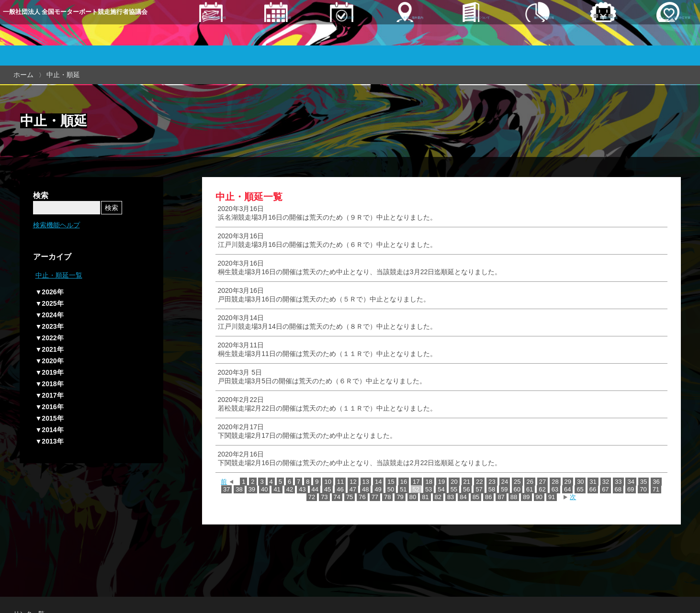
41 (277, 489)
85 (476, 497)
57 (479, 489)
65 (580, 489)
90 (539, 497)
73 (324, 497)
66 (593, 489)
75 (350, 497)
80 (413, 497)
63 (555, 489)
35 (644, 482)
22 (479, 482)
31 (593, 482)
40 (264, 489)
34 (631, 482)
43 (302, 489)
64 (567, 489)
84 (463, 497)
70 (643, 489)
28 (555, 482)
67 (605, 489)
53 (429, 489)
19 (441, 482)
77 (375, 497)
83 (451, 497)
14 (378, 482)
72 (312, 497)
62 (542, 489)
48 (365, 489)
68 (618, 489)
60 (517, 489)
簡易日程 (333, 37)
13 (366, 482)
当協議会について (458, 37)
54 (441, 489)
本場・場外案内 (393, 37)
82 (438, 497)
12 (353, 482)
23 (492, 482)
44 (315, 489)
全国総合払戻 (583, 37)
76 (362, 497)
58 (492, 489)
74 (337, 497)
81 (425, 497)
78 (387, 497)
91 (552, 497)
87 (501, 497)
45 (327, 489)
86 (488, 497)
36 (656, 482)
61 (530, 489)
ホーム (23, 75)
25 (517, 482)
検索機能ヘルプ (56, 225)
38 (239, 489)
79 (400, 497)
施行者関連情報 (522, 37)
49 (378, 489)
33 (618, 482)
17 (416, 482)
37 (226, 489)
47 (353, 489)
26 (530, 482)
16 (404, 482)
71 (656, 489)
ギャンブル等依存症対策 (656, 37)
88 (514, 497)
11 (340, 482)
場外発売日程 (273, 37)
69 (631, 489)
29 (568, 482)
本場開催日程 (214, 37)
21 (467, 482)
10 (327, 482)
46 (340, 489)
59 (504, 489)
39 (252, 489)
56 (466, 489)
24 (505, 482)
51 (403, 489)
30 (580, 482)
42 (290, 489)
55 (454, 489)
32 (606, 482)
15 (391, 482)
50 (391, 489)
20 (454, 482)
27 (542, 482)
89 (526, 497)
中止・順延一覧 (59, 275)
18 (429, 482)
